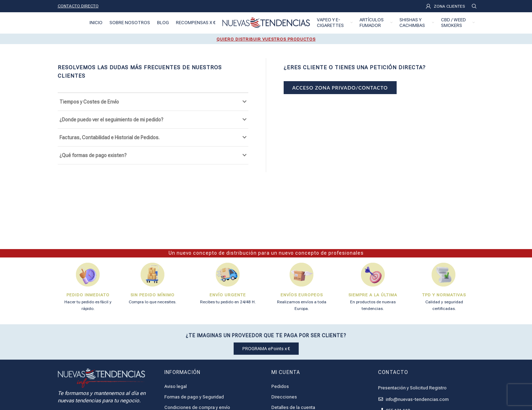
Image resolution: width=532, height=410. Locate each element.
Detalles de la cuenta (293, 407)
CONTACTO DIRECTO (78, 6)
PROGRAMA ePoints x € (266, 349)
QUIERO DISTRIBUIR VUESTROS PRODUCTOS (266, 39)
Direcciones (284, 397)
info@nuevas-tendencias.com (413, 399)
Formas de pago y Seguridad (194, 397)
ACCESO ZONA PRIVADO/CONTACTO (340, 88)
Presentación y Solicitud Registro (412, 388)
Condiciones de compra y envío (197, 407)
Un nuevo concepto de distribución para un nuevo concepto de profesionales (266, 253)
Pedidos (280, 386)
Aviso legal (176, 386)
